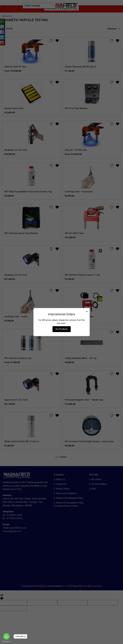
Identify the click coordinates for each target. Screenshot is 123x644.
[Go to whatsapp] (6, 636)
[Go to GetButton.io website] (6, 641)
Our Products (62, 329)
